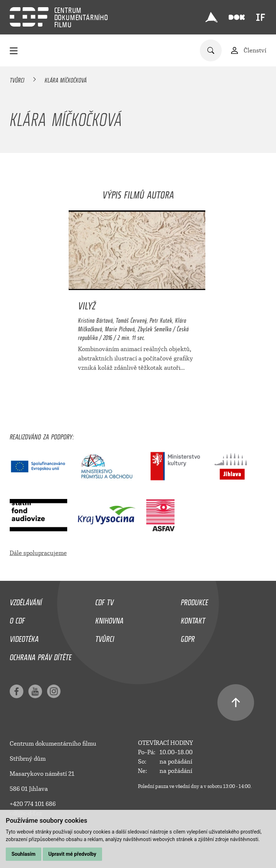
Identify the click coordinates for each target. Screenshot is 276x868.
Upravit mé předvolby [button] (72, 854)
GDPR (188, 637)
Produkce (194, 601)
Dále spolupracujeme (38, 553)
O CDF (17, 619)
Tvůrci (17, 79)
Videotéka (24, 637)
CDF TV (104, 601)
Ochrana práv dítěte (41, 655)
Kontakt (193, 619)
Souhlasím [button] (24, 854)
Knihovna (109, 619)
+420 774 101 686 (33, 804)
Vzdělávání (26, 601)
